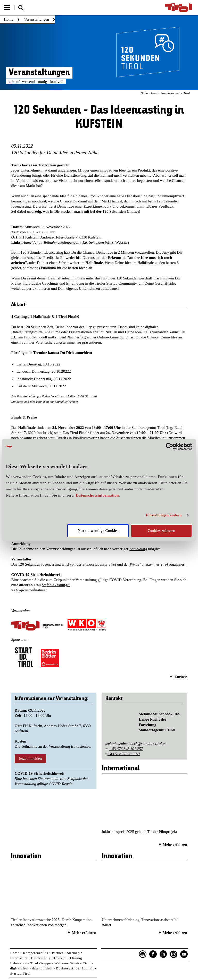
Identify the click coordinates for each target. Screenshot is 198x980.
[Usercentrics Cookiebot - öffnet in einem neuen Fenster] (170, 446)
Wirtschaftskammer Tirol (149, 564)
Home (9, 19)
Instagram (174, 954)
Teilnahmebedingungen (61, 242)
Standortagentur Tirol (99, 564)
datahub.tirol (42, 968)
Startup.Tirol (20, 973)
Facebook (153, 954)
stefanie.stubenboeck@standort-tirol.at (136, 744)
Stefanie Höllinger (56, 585)
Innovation (26, 856)
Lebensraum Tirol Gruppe (30, 963)
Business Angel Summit (75, 968)
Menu (7, 8)
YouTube (184, 954)
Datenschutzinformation (97, 495)
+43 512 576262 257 (124, 754)
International (121, 769)
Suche (21, 8)
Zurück (180, 677)
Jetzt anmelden (30, 759)
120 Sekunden (93, 242)
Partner (58, 953)
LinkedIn (163, 954)
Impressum (19, 958)
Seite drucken (143, 954)
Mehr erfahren (175, 845)
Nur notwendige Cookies (98, 531)
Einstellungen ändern (164, 515)
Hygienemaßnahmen (31, 590)
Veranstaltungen (36, 19)
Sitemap (73, 953)
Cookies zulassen (161, 531)
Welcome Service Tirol (73, 963)
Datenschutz (41, 958)
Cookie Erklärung (68, 958)
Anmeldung (31, 242)
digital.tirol (19, 968)
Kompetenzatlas (36, 953)
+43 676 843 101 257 (126, 749)
